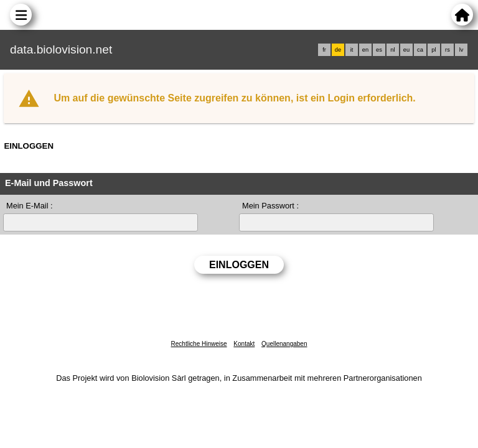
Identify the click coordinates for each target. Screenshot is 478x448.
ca (420, 50)
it (352, 50)
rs (448, 50)
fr (324, 50)
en (365, 50)
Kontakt (244, 344)
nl (392, 50)
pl (433, 50)
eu (406, 50)
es (379, 50)
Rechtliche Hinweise (199, 344)
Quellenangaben (284, 344)
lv (462, 50)
